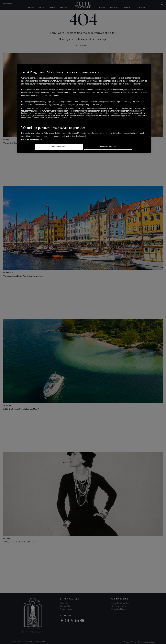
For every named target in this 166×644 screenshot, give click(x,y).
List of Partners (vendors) (32, 139)
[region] (84, 109)
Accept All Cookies (108, 147)
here (140, 84)
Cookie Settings (59, 147)
